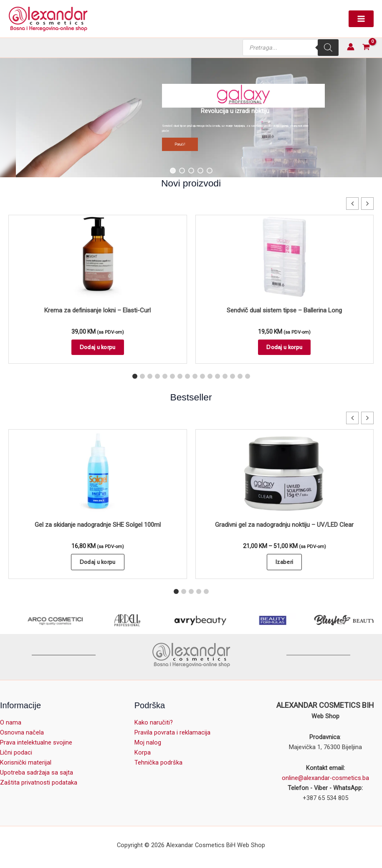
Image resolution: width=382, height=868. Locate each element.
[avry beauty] (223, 620)
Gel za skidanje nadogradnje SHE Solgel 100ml (98, 525)
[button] (191, 118)
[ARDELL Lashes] (150, 620)
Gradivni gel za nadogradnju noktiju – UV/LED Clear (284, 525)
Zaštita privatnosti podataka (39, 782)
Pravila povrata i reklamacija (172, 732)
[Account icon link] (351, 47)
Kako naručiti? (154, 722)
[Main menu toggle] (361, 19)
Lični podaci (16, 752)
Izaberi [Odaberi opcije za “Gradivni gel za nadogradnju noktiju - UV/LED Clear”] (284, 562)
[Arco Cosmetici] (78, 620)
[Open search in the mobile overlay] (291, 48)
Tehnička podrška (158, 762)
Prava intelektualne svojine (36, 742)
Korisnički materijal (26, 762)
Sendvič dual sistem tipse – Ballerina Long (284, 310)
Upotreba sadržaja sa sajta (37, 772)
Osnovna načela (22, 732)
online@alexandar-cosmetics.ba (325, 778)
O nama (11, 722)
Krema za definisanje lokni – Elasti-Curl (97, 310)
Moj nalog (148, 742)
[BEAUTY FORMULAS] (296, 620)
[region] (191, 118)
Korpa (143, 752)
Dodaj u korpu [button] (98, 347)
